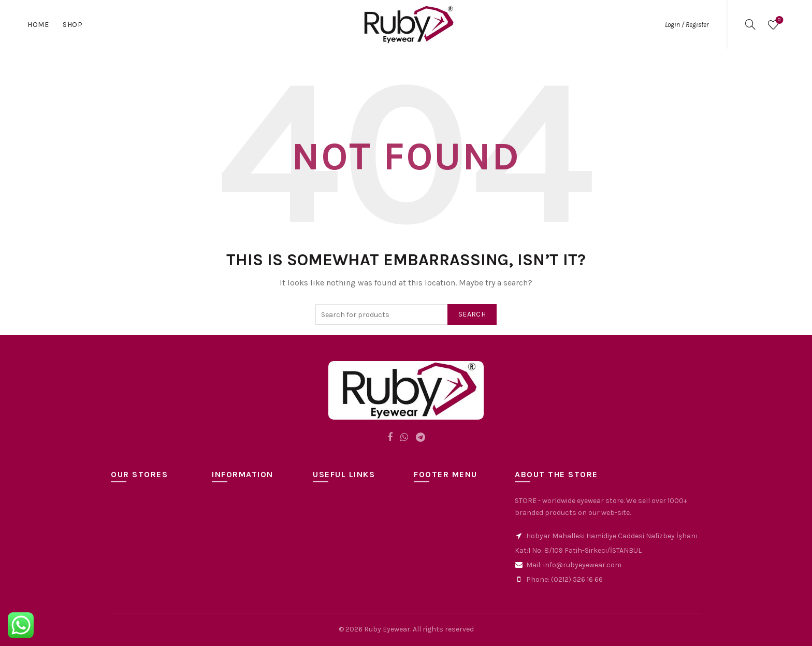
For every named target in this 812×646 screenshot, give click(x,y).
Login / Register (687, 25)
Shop (72, 25)
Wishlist (778, 20)
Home (38, 25)
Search (472, 314)
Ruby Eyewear (387, 629)
